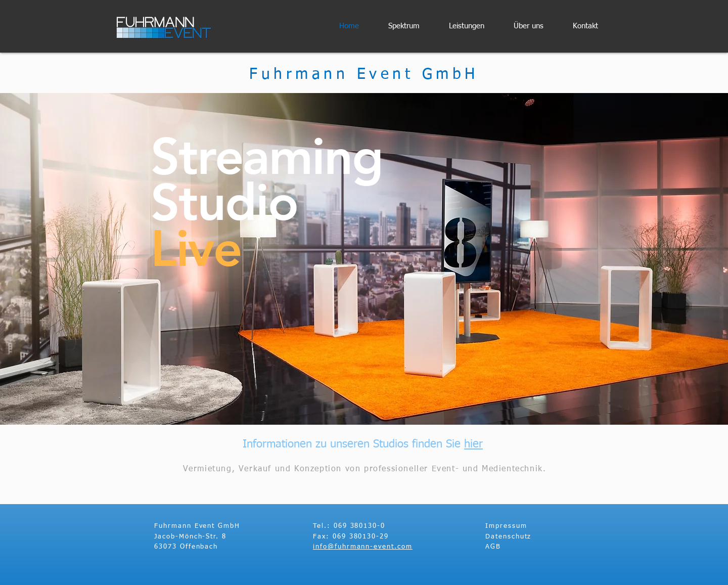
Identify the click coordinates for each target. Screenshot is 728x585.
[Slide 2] (355, 399)
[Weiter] (673, 259)
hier (473, 444)
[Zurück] (55, 259)
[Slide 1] (373, 399)
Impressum (506, 526)
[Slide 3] (364, 399)
